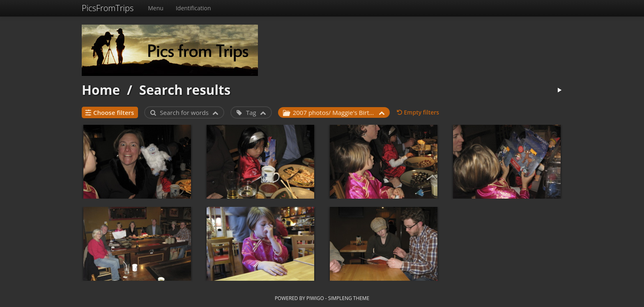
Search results (185, 90)
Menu (156, 8)
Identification (193, 8)
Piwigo (315, 298)
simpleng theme (349, 298)
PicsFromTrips (108, 8)
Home (101, 90)
